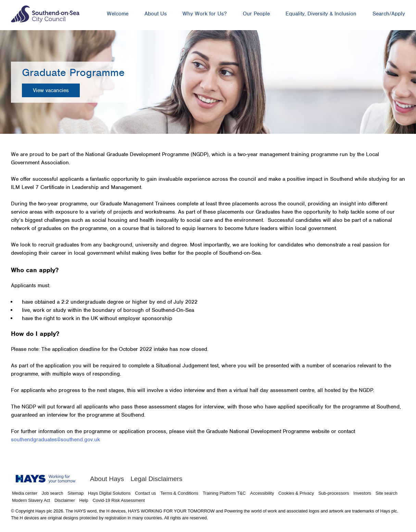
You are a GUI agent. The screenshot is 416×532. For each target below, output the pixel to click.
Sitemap (75, 493)
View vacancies (51, 90)
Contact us (145, 493)
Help (84, 500)
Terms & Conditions (179, 493)
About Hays (107, 479)
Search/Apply (389, 14)
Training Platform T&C (224, 493)
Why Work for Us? (205, 14)
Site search (387, 493)
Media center (25, 493)
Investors (362, 493)
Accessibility (262, 493)
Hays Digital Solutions (109, 493)
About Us (156, 14)
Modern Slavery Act (31, 500)
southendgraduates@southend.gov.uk (55, 440)
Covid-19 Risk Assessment (119, 500)
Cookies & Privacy (296, 493)
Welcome (118, 14)
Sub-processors (334, 493)
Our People (256, 14)
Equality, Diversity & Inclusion (321, 14)
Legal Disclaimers (156, 479)
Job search (53, 493)
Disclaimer (65, 500)
